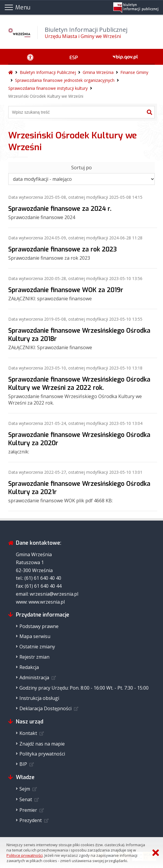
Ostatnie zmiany (37, 647)
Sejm (25, 789)
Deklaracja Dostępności (45, 708)
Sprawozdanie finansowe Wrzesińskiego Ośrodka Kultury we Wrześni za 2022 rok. (79, 384)
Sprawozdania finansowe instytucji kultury (48, 88)
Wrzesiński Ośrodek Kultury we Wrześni (46, 96)
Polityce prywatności (25, 855)
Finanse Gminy (134, 72)
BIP (23, 764)
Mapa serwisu (35, 636)
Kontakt (28, 733)
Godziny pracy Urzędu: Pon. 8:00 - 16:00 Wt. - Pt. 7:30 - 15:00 (84, 688)
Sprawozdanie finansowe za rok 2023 (63, 249)
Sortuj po (81, 168)
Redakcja (29, 667)
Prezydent (31, 820)
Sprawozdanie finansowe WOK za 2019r (66, 290)
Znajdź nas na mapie (42, 744)
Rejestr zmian (34, 657)
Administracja (34, 677)
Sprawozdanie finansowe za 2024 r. (60, 209)
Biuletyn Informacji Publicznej (48, 72)
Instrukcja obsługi (39, 698)
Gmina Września (98, 72)
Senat (26, 799)
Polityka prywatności (42, 754)
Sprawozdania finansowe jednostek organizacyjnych (65, 80)
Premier (28, 810)
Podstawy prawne (39, 626)
